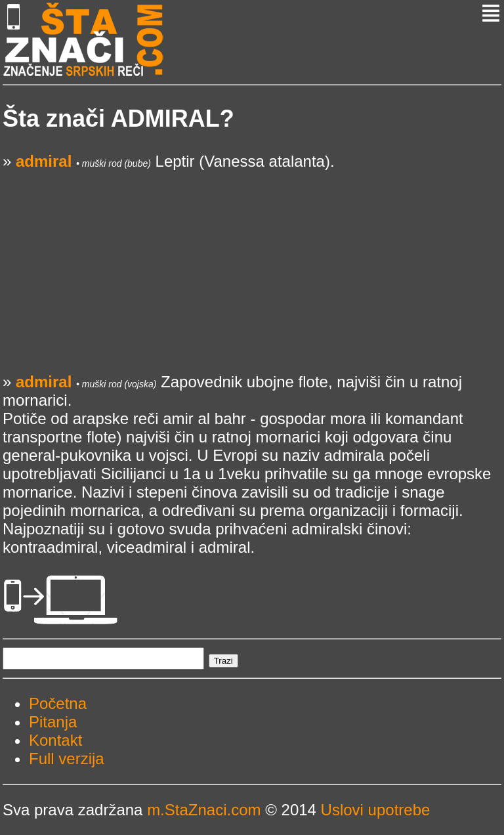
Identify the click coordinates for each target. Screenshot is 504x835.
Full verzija (67, 759)
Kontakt (55, 740)
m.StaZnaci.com (204, 810)
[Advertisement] (252, 263)
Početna (58, 703)
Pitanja (53, 722)
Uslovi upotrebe (376, 810)
